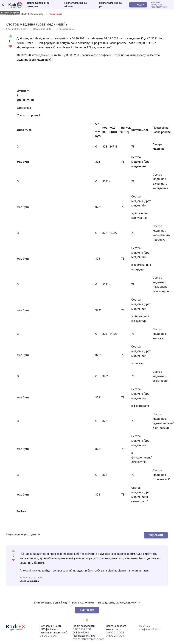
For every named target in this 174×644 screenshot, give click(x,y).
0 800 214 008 (82, 629)
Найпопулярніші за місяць (76, 5)
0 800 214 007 (49, 636)
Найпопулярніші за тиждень (38, 5)
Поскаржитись (65, 29)
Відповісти (156, 535)
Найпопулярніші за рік (110, 5)
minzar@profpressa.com (89, 639)
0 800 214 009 (115, 636)
